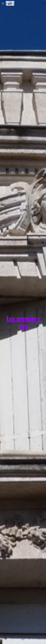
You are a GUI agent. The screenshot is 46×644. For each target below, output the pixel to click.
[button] (3, 3)
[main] (23, 322)
